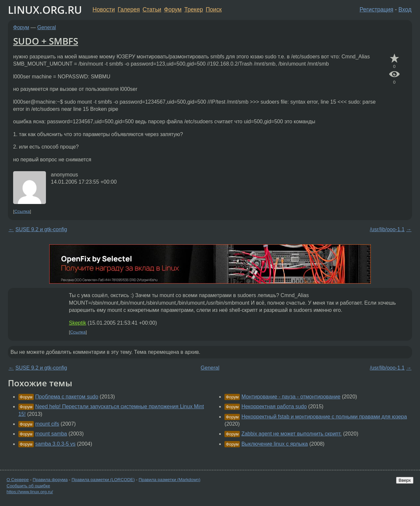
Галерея (129, 10)
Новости (104, 10)
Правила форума (50, 480)
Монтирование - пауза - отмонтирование (291, 397)
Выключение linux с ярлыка (275, 444)
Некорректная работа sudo (274, 406)
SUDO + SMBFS (46, 41)
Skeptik (77, 323)
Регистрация (377, 10)
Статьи (152, 10)
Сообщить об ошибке (28, 486)
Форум (173, 10)
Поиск (214, 10)
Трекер (194, 10)
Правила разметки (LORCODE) (103, 480)
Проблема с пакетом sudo (67, 397)
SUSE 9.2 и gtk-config (41, 229)
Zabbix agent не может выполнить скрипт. (292, 434)
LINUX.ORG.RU (45, 10)
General (47, 27)
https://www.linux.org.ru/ (30, 492)
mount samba (51, 434)
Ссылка (22, 211)
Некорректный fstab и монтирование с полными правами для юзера (324, 417)
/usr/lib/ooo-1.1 (387, 229)
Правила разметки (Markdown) (169, 480)
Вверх (405, 480)
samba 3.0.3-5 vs (55, 444)
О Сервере (18, 480)
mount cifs (47, 424)
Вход (405, 10)
